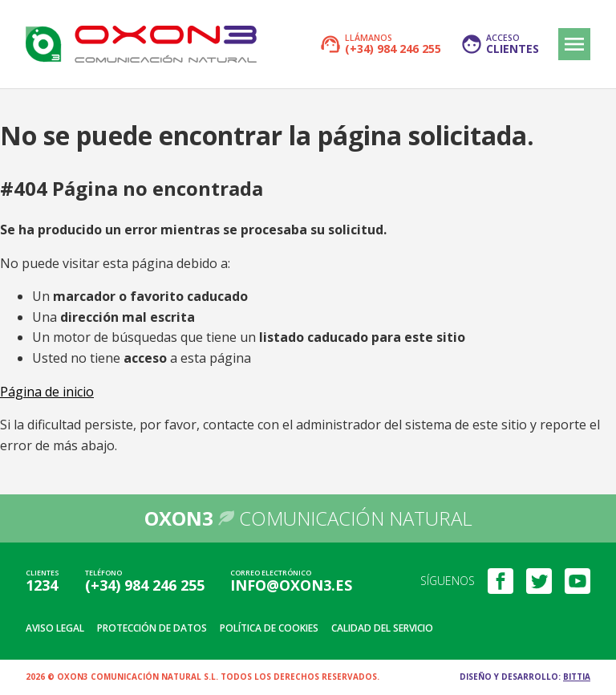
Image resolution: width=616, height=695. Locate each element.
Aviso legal (55, 628)
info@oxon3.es (291, 585)
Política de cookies (269, 628)
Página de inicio (47, 392)
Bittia (577, 677)
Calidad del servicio (382, 628)
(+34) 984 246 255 (145, 585)
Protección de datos (152, 628)
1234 (42, 585)
